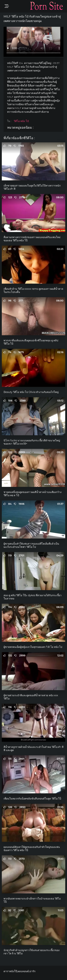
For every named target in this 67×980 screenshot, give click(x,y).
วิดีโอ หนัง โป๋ (21, 121)
